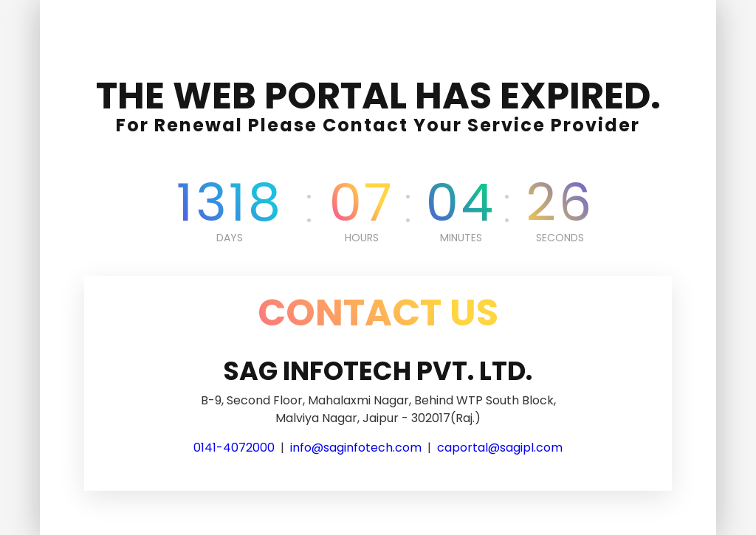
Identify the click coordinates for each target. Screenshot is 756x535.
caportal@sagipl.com (500, 448)
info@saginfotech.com (356, 448)
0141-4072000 (234, 448)
